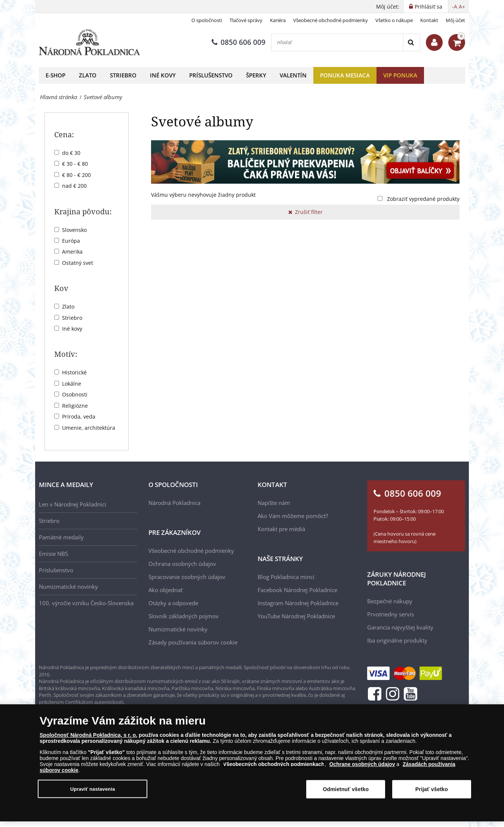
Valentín (293, 75)
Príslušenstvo (211, 75)
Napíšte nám (274, 503)
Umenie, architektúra (89, 428)
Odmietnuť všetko (346, 792)
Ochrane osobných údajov (362, 767)
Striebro (123, 75)
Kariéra (278, 20)
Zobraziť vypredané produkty (423, 199)
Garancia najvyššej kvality (400, 627)
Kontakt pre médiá (281, 529)
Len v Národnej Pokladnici (73, 504)
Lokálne (72, 384)
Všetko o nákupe (394, 20)
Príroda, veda (79, 416)
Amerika (72, 252)
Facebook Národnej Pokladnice (297, 590)
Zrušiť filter (305, 212)
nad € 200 (74, 186)
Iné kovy (163, 75)
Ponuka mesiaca (345, 75)
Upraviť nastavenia (93, 792)
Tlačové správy (246, 20)
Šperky (256, 75)
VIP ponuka (400, 75)
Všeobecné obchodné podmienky (331, 20)
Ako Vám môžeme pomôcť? (293, 516)
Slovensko (74, 230)
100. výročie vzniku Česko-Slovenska (86, 603)
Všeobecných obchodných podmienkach (274, 767)
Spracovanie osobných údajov (187, 577)
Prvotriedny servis (391, 614)
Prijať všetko (432, 792)
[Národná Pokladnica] (89, 42)
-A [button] (455, 7)
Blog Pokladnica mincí (286, 577)
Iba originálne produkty (397, 640)
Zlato (88, 75)
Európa (71, 241)
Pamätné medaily (61, 537)
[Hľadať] (337, 42)
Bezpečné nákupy (390, 601)
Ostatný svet (78, 263)
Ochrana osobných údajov (182, 564)
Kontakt (429, 20)
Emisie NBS (53, 554)
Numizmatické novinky (68, 586)
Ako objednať (165, 590)
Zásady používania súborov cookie (193, 642)
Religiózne (75, 406)
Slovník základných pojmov (184, 616)
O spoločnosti (207, 20)
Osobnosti (75, 394)
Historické (74, 372)
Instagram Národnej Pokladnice (298, 603)
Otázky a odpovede (173, 603)
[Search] (411, 42)
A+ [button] (462, 7)
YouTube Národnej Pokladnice (296, 616)
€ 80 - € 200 (76, 175)
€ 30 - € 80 (75, 164)
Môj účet (455, 20)
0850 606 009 (239, 42)
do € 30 (71, 153)
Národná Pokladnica (174, 503)
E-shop (56, 75)
